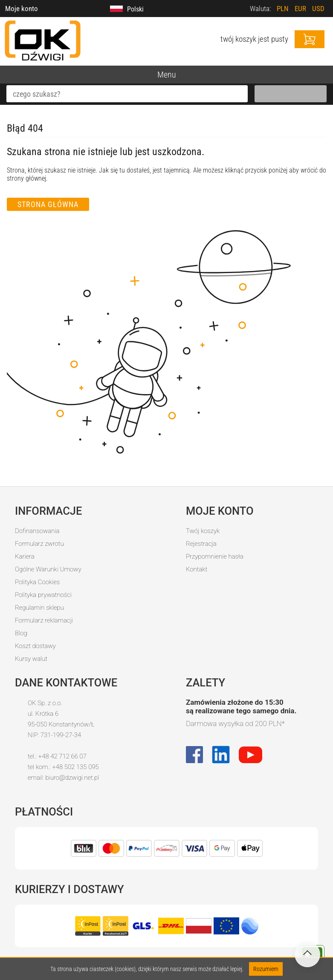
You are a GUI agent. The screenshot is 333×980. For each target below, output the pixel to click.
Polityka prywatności (43, 595)
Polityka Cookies (37, 582)
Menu (167, 75)
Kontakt (197, 569)
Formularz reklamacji (44, 620)
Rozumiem (266, 969)
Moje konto (22, 9)
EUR (300, 9)
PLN (283, 9)
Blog (21, 633)
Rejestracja (201, 544)
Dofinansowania (37, 531)
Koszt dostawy (35, 646)
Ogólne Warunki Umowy (48, 569)
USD (318, 9)
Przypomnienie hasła (215, 556)
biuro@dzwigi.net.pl (72, 778)
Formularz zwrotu (39, 544)
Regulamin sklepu (39, 608)
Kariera (25, 556)
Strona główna (48, 204)
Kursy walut (31, 659)
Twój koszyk (203, 531)
